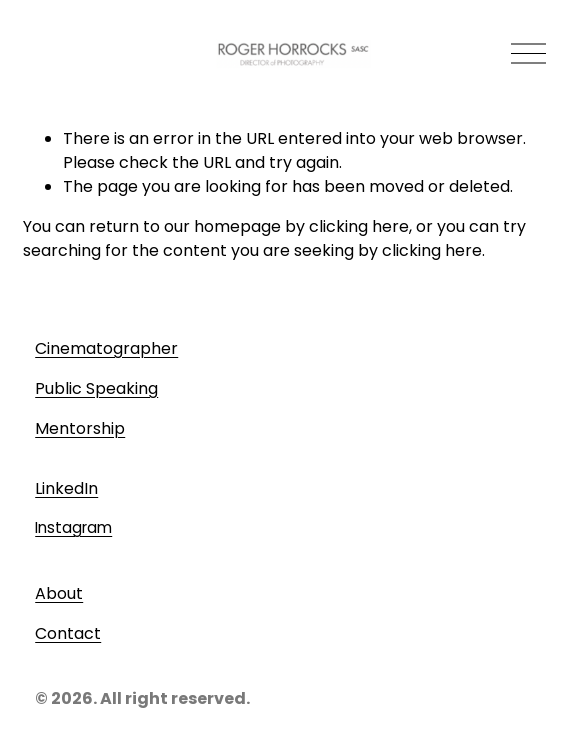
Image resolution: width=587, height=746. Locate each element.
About (59, 593)
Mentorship (80, 428)
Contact (68, 633)
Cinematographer (106, 348)
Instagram (73, 527)
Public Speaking (96, 388)
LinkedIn (66, 488)
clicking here (359, 226)
